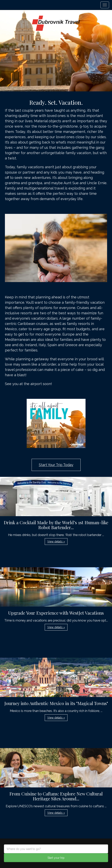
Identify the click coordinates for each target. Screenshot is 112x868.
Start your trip (56, 858)
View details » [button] (56, 542)
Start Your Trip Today (56, 465)
